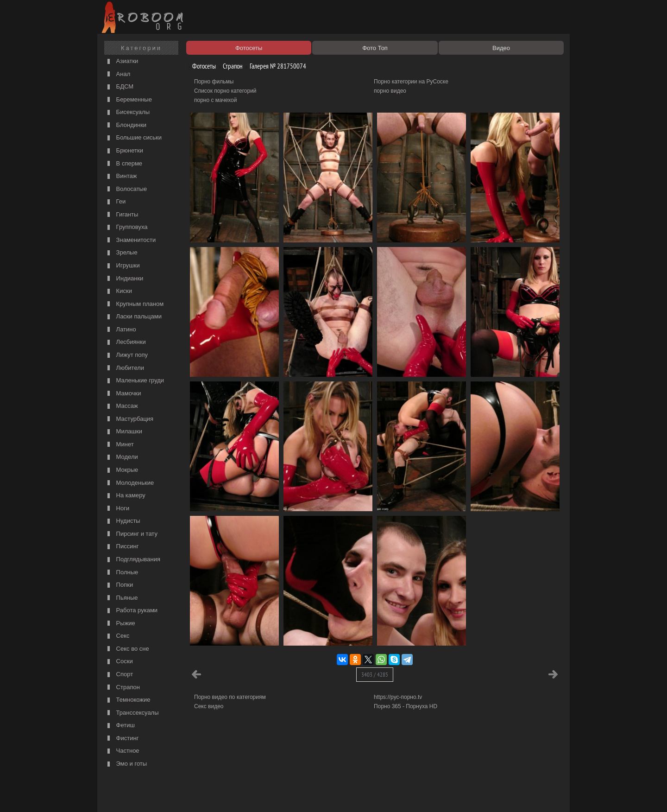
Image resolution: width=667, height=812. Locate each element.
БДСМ (119, 87)
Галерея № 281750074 (274, 66)
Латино (121, 330)
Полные (122, 573)
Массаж (122, 406)
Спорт (119, 675)
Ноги (117, 509)
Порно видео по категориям (230, 697)
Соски (119, 662)
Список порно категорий (225, 91)
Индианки (124, 279)
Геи (115, 202)
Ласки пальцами (133, 317)
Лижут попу (126, 355)
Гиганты (122, 215)
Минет (120, 445)
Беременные (129, 100)
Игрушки (123, 266)
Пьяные (122, 598)
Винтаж (121, 176)
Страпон (123, 688)
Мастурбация (129, 419)
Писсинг (122, 547)
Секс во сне (127, 649)
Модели (122, 457)
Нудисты (123, 521)
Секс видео (209, 706)
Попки (119, 585)
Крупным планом (134, 304)
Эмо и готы (126, 764)
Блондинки (126, 125)
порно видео (390, 91)
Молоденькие (129, 483)
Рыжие (120, 624)
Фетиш (120, 726)
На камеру (125, 496)
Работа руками (131, 611)
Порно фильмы (214, 82)
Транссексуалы (132, 713)
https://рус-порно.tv (398, 697)
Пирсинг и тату (131, 534)
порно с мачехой (215, 100)
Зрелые (121, 253)
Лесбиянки (126, 342)
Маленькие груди (135, 381)
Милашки (124, 432)
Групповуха (126, 227)
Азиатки (122, 61)
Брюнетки (124, 151)
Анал (118, 74)
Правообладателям (185, 794)
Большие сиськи (133, 138)
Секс (117, 636)
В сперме (124, 164)
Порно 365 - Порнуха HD (406, 706)
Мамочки (123, 394)
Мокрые (122, 470)
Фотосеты (201, 66)
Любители (125, 368)
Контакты (260, 794)
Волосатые (126, 189)
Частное (122, 751)
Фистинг (122, 739)
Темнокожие (128, 700)
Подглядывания (133, 560)
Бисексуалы (127, 112)
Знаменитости (130, 240)
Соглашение (228, 794)
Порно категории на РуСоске (411, 82)
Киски (119, 291)
